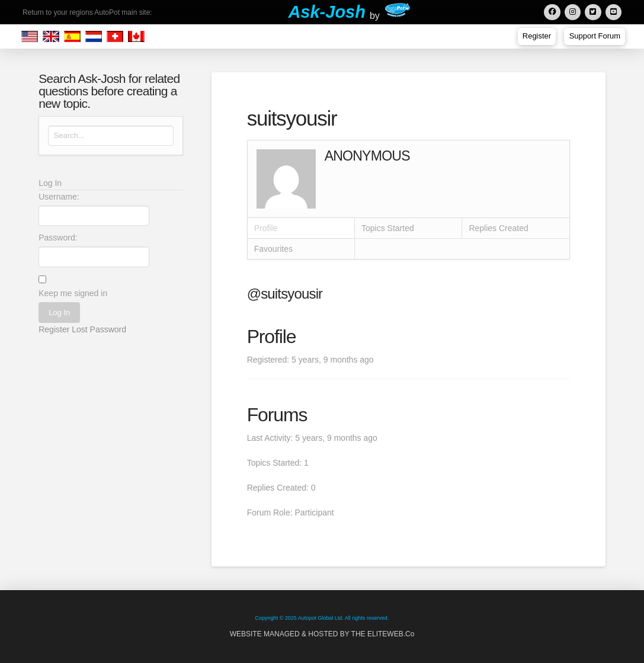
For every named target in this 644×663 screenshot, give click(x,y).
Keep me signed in (73, 293)
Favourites (273, 249)
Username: (59, 197)
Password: (58, 238)
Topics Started (388, 228)
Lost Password (99, 329)
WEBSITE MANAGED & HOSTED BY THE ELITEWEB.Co (322, 634)
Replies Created (498, 228)
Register (54, 329)
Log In (59, 313)
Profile (266, 228)
